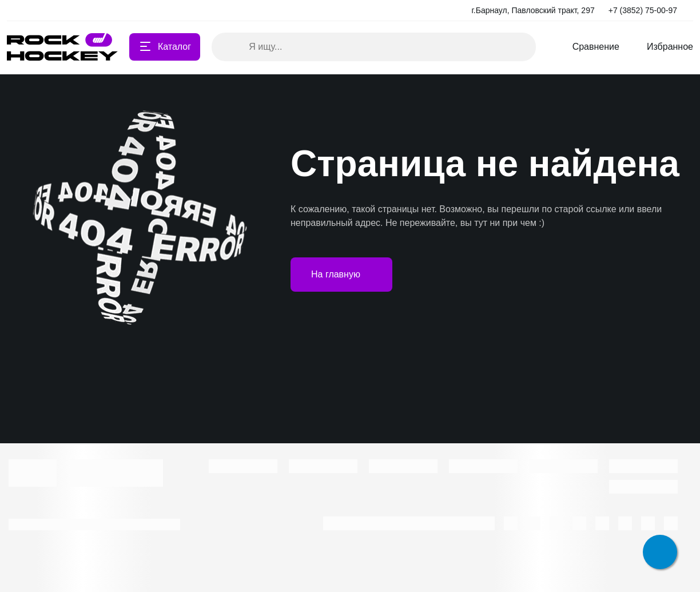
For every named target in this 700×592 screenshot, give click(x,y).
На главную (341, 275)
